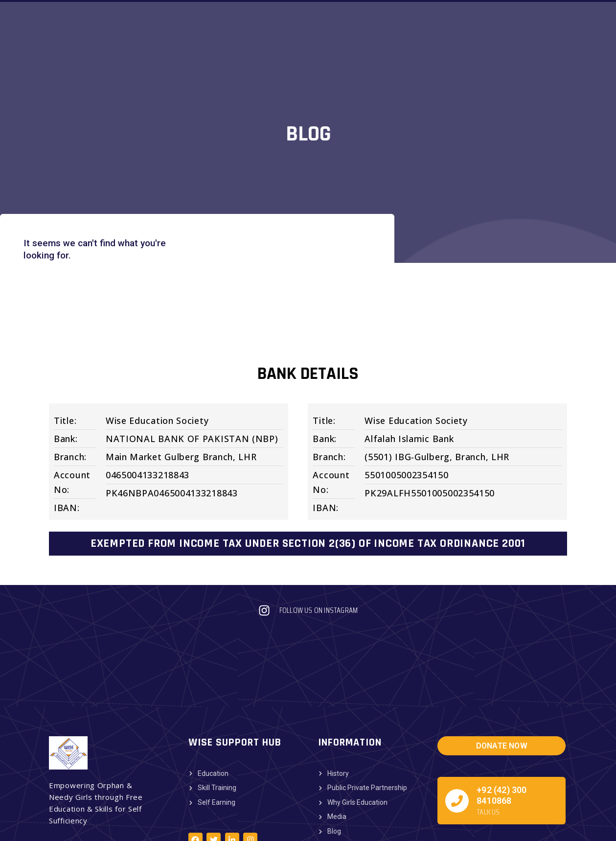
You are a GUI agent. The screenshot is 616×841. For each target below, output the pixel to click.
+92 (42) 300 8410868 (502, 735)
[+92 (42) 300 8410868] (457, 740)
